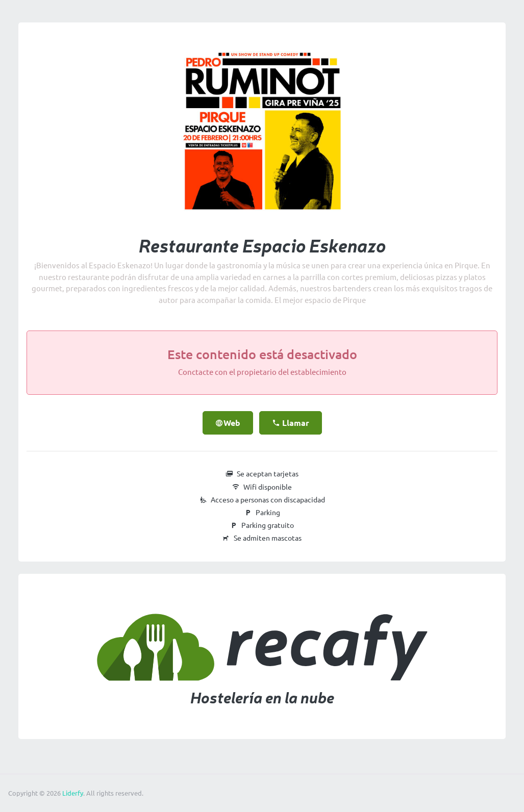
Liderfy (73, 793)
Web (228, 423)
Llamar (291, 423)
